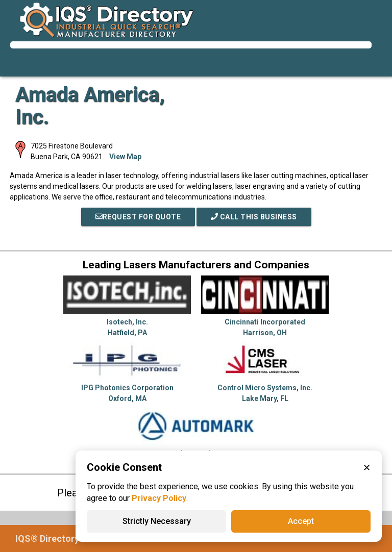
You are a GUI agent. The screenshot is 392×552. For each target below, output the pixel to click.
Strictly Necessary (157, 521)
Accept (301, 521)
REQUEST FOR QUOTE (138, 217)
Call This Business (254, 217)
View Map (125, 157)
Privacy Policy (159, 498)
